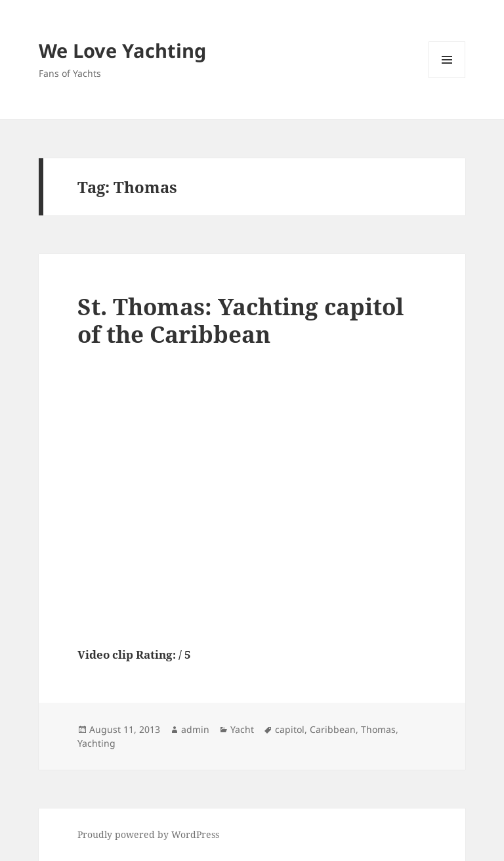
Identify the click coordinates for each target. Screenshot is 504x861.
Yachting (96, 743)
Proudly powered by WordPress (148, 834)
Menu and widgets (447, 78)
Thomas (378, 729)
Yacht (242, 729)
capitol (290, 729)
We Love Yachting (122, 50)
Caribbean (333, 729)
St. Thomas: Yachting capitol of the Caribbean (241, 320)
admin (195, 729)
